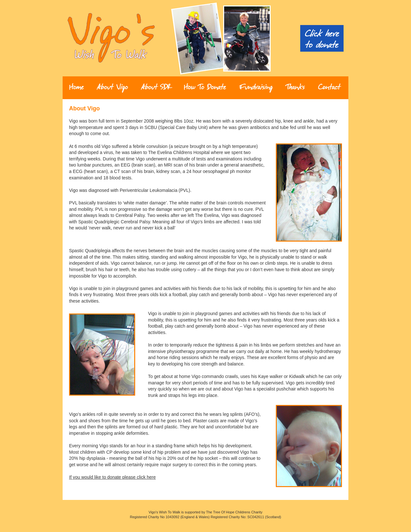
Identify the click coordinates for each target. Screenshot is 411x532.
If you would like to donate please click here (112, 477)
